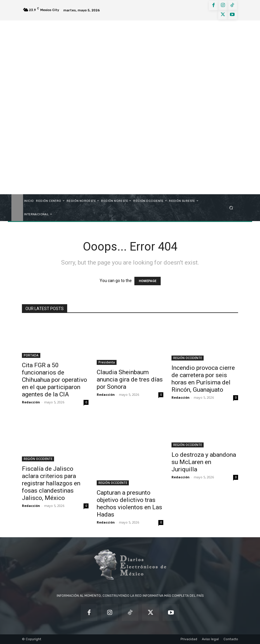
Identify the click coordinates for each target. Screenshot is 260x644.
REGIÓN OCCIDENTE (188, 358)
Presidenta (107, 362)
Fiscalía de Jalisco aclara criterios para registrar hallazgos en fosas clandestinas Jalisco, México (51, 483)
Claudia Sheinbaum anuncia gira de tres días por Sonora (130, 379)
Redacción (31, 402)
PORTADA (31, 355)
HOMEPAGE (148, 281)
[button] (231, 208)
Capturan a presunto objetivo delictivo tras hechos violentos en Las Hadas (129, 504)
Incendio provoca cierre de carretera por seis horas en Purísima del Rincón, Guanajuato (203, 379)
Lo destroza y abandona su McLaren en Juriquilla (204, 462)
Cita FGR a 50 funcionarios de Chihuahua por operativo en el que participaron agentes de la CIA (54, 380)
